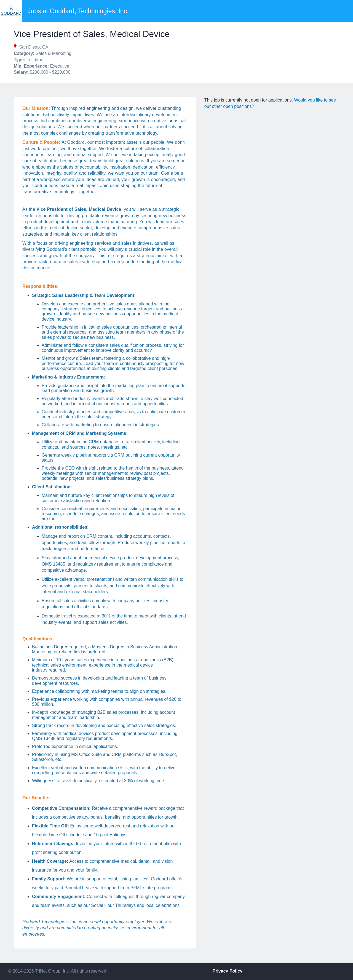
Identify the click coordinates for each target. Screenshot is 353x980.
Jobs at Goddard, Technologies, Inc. (78, 11)
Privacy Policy (228, 971)
